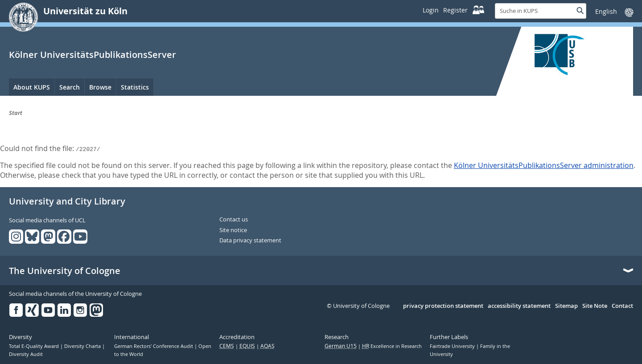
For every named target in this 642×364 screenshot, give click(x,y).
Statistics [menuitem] (135, 87)
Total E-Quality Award (35, 346)
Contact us (234, 220)
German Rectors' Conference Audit (154, 346)
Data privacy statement (250, 241)
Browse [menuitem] (100, 87)
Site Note (595, 306)
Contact (622, 306)
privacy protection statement (443, 306)
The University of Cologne (65, 271)
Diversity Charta (83, 346)
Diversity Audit (26, 354)
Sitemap (566, 306)
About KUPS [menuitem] (32, 87)
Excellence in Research (392, 346)
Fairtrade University (453, 346)
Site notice (233, 230)
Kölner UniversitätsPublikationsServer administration (544, 165)
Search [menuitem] (70, 87)
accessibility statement (519, 306)
